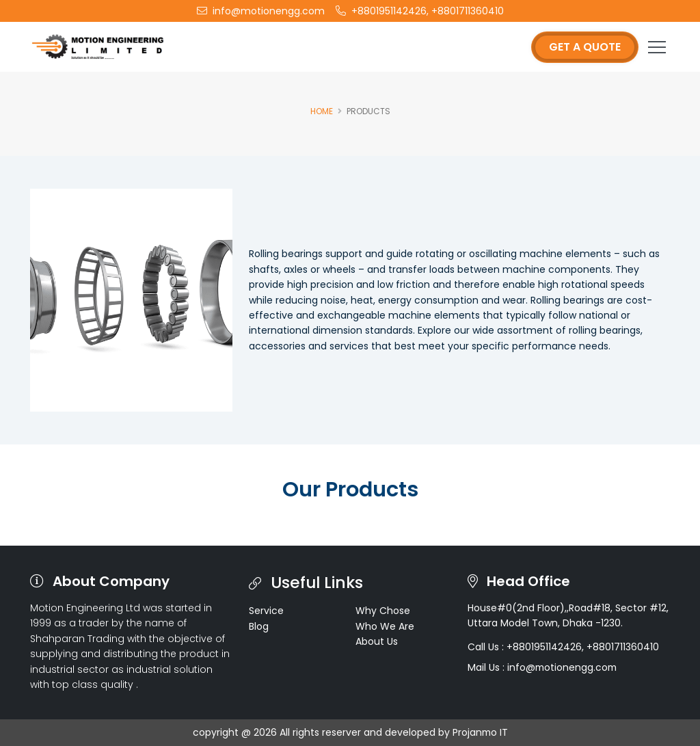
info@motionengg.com (261, 11)
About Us (377, 641)
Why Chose (383, 611)
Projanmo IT (480, 732)
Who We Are (385, 626)
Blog (259, 626)
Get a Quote (585, 47)
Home (322, 111)
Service (266, 611)
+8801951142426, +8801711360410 (420, 11)
